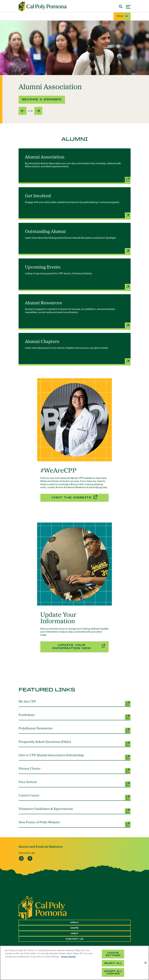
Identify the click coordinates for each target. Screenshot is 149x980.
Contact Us (74, 939)
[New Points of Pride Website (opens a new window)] (75, 824)
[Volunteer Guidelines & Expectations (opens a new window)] (75, 811)
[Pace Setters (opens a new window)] (75, 784)
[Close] (145, 963)
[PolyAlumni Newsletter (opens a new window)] (75, 730)
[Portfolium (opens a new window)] (75, 717)
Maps (75, 928)
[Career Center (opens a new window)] (75, 797)
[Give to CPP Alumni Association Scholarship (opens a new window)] (75, 757)
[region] (74, 963)
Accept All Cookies (113, 972)
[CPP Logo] (43, 907)
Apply (74, 922)
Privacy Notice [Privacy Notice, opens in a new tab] (68, 957)
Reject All (113, 963)
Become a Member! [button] (42, 99)
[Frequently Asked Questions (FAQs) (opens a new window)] (75, 744)
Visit (75, 934)
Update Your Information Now (72, 647)
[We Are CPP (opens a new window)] (75, 703)
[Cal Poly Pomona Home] (43, 6)
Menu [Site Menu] (122, 16)
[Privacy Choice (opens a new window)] (75, 770)
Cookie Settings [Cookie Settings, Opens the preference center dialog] (113, 954)
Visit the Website (71, 498)
